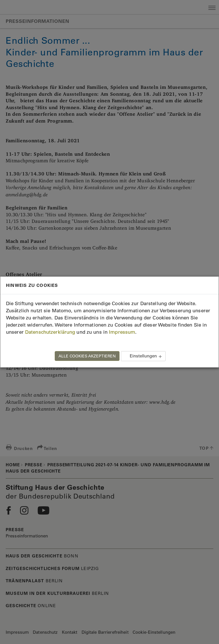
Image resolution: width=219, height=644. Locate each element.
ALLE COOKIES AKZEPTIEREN (87, 356)
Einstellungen (143, 356)
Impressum (122, 332)
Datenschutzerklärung (50, 332)
